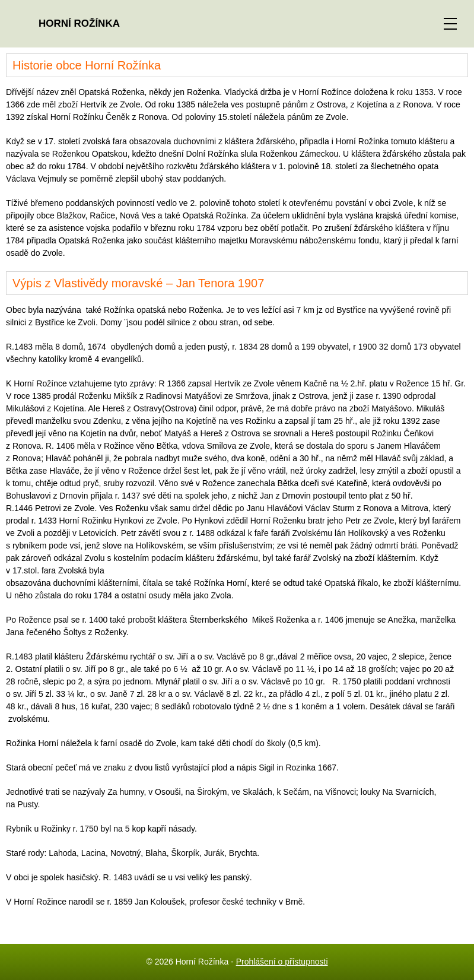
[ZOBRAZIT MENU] (450, 24)
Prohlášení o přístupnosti (282, 962)
